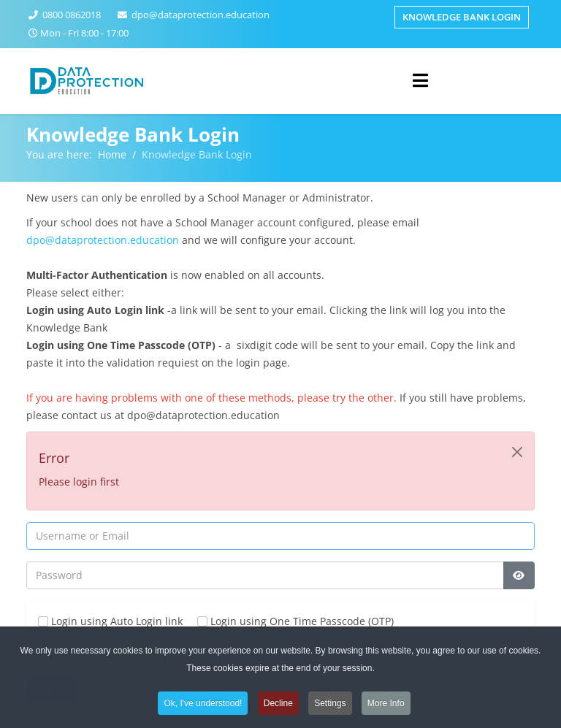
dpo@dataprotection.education (201, 15)
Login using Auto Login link (110, 621)
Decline (278, 707)
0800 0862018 (72, 15)
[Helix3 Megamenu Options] (420, 80)
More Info (386, 707)
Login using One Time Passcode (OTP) (295, 621)
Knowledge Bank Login (462, 17)
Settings (330, 707)
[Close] (517, 452)
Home (112, 154)
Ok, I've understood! (203, 707)
